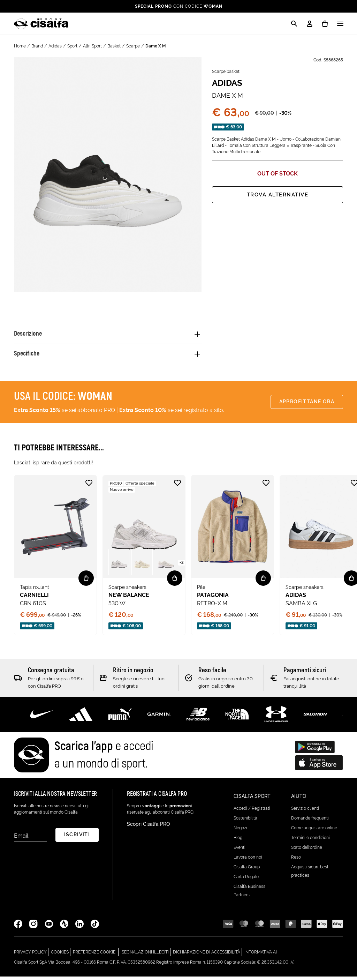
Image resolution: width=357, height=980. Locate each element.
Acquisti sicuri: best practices (310, 875)
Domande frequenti (310, 822)
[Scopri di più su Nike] (42, 719)
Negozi (240, 831)
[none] (55, 560)
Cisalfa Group (247, 870)
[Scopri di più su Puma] (120, 719)
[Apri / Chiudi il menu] (340, 24)
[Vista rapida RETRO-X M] (263, 583)
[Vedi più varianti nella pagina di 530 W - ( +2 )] (182, 567)
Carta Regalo (246, 880)
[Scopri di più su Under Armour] (276, 719)
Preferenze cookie (94, 956)
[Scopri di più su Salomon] (315, 719)
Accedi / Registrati (252, 812)
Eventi (240, 851)
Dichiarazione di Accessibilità (207, 955)
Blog (238, 841)
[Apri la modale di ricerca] (294, 24)
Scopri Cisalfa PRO (148, 831)
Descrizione (32, 335)
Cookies (61, 955)
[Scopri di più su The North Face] (237, 719)
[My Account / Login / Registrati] (310, 24)
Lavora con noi (248, 861)
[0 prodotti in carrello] (325, 24)
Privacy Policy (31, 955)
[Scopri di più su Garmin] (159, 719)
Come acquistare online (314, 831)
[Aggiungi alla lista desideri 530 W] (177, 488)
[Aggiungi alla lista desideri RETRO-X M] (266, 488)
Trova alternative (277, 194)
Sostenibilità (245, 822)
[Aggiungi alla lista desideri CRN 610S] (89, 488)
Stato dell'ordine (307, 851)
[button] (119, 567)
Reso (296, 861)
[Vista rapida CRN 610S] (86, 583)
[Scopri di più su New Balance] (198, 719)
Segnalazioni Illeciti (146, 955)
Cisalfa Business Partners (249, 894)
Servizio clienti (305, 812)
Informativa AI (261, 955)
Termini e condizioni (310, 841)
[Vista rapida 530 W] (175, 583)
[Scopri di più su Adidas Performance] (81, 719)
